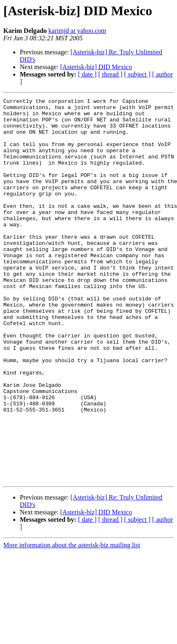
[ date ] (87, 74)
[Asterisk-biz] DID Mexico (96, 67)
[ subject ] (137, 74)
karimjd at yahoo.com (77, 31)
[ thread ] (110, 74)
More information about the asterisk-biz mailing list (72, 622)
